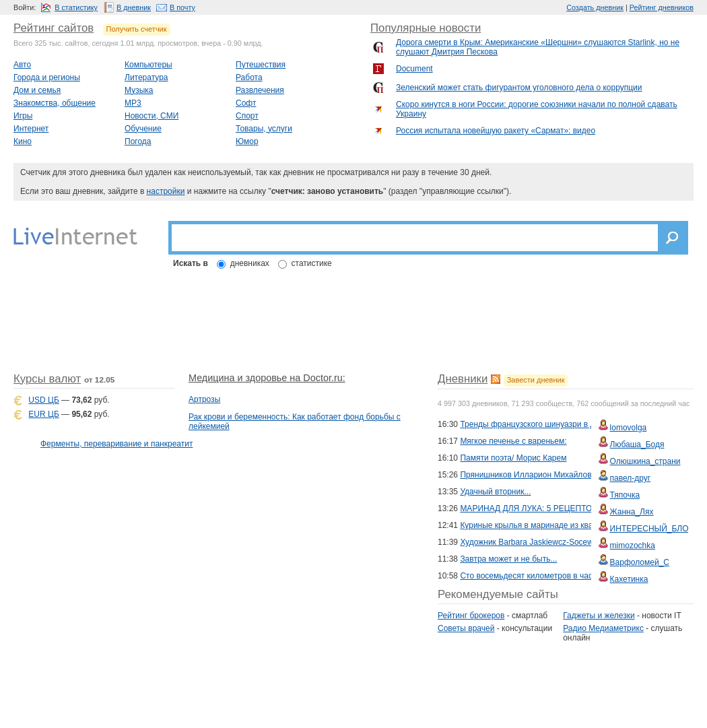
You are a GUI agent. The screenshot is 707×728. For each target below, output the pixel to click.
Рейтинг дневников (662, 7)
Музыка (139, 90)
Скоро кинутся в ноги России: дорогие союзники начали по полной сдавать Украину (537, 109)
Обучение (143, 129)
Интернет (31, 129)
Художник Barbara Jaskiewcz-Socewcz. (532, 542)
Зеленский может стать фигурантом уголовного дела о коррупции (519, 88)
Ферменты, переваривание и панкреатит (116, 444)
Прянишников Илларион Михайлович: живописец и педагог (571, 475)
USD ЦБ (43, 400)
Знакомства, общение (55, 103)
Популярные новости (426, 28)
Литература (146, 77)
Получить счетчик (137, 29)
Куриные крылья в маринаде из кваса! (532, 525)
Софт (246, 103)
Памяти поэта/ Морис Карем (513, 458)
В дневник (134, 7)
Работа (249, 77)
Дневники (463, 379)
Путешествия (261, 65)
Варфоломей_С (640, 562)
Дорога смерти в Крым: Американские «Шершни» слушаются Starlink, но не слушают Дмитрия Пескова (538, 47)
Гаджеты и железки (599, 616)
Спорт (247, 116)
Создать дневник (595, 7)
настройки (166, 191)
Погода (138, 141)
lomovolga (629, 428)
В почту (182, 7)
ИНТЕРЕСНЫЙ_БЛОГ (651, 529)
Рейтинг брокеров (471, 616)
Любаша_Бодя (637, 444)
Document (414, 69)
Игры (23, 116)
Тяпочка (625, 495)
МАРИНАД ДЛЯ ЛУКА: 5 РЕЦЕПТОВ (529, 508)
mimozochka (633, 545)
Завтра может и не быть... (508, 559)
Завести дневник (536, 380)
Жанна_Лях (632, 512)
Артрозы (204, 399)
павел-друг (631, 478)
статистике (312, 263)
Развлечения (260, 90)
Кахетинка (629, 579)
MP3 (133, 103)
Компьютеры (148, 65)
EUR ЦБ (43, 414)
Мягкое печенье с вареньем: (513, 441)
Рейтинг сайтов (54, 28)
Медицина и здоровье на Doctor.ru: (267, 378)
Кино (23, 141)
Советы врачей (466, 628)
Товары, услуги (264, 129)
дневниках (250, 263)
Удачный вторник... (495, 492)
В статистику (76, 7)
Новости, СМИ (151, 116)
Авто (22, 65)
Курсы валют (47, 379)
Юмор (247, 141)
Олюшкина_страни (645, 461)
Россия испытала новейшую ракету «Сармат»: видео (496, 131)
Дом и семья (37, 90)
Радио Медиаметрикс (603, 628)
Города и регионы (47, 77)
